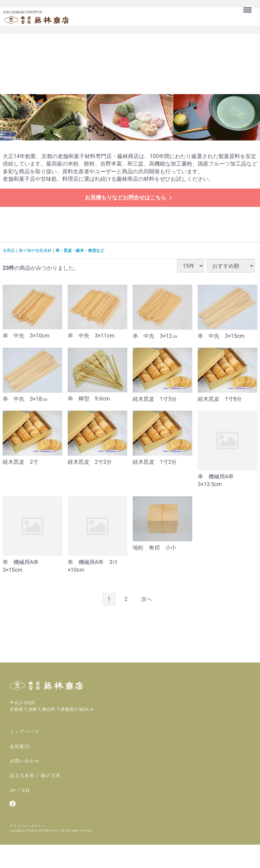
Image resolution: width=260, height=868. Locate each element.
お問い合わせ (24, 761)
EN (26, 790)
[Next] (147, 599)
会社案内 (19, 746)
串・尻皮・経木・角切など (80, 251)
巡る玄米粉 (22, 775)
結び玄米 (51, 775)
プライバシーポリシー (27, 826)
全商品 (9, 251)
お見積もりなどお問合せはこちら (129, 198)
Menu (248, 7)
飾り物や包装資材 (35, 251)
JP (13, 790)
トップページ (24, 731)
